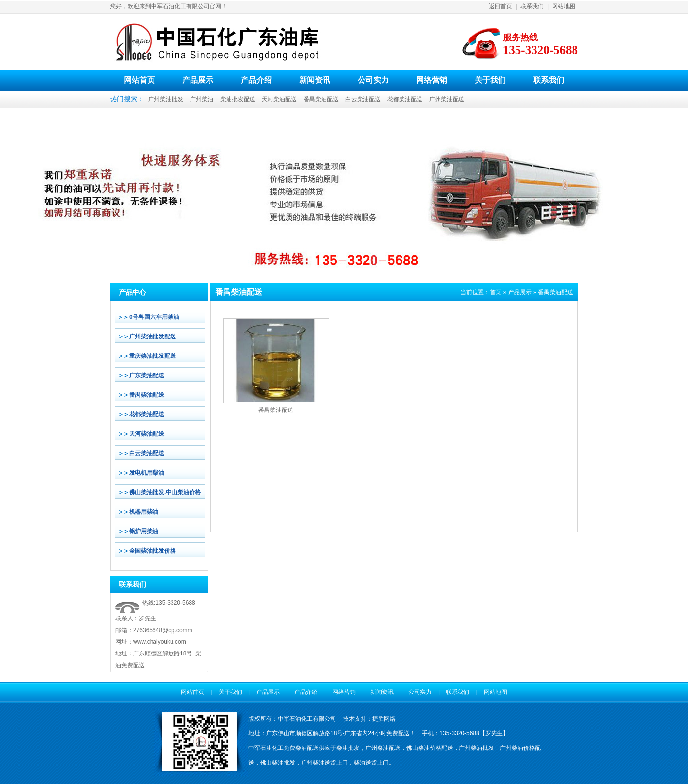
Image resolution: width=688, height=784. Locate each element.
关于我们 (490, 80)
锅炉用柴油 (144, 531)
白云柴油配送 (363, 99)
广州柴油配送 (447, 99)
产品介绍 (256, 80)
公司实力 (373, 80)
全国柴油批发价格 (153, 551)
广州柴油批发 (166, 99)
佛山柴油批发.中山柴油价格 (165, 492)
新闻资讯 (315, 80)
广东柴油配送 (147, 375)
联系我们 (532, 6)
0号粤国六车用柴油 (154, 317)
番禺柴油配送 (321, 99)
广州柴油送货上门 (325, 763)
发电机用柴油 (147, 473)
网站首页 (139, 80)
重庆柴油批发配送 (153, 356)
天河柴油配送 (279, 99)
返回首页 (500, 6)
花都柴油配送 (405, 99)
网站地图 (564, 6)
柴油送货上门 (371, 763)
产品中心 (133, 292)
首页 (496, 292)
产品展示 (198, 80)
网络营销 (432, 80)
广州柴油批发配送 (153, 336)
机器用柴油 (144, 512)
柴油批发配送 (238, 99)
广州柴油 (202, 99)
